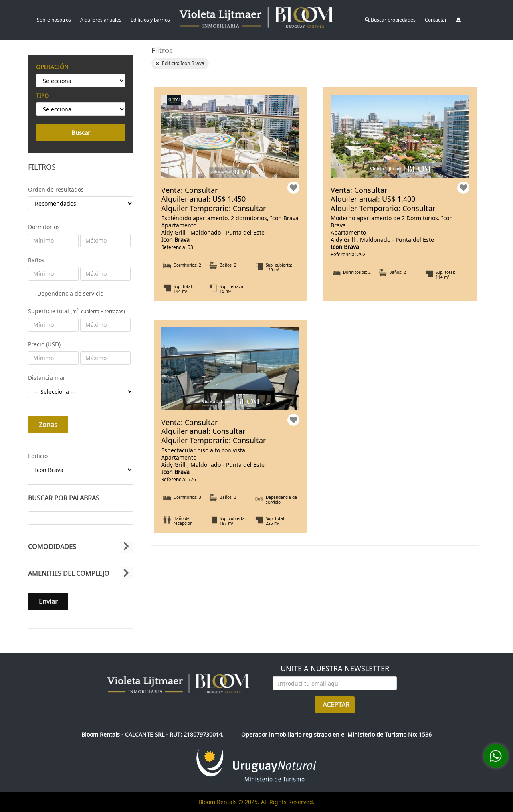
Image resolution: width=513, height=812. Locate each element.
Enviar (48, 601)
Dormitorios (44, 227)
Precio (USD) (44, 344)
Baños (36, 260)
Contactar (436, 20)
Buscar (81, 132)
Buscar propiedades (390, 20)
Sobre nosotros (54, 20)
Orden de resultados (56, 189)
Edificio (38, 456)
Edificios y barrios (150, 20)
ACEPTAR (336, 705)
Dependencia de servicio (70, 293)
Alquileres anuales (101, 20)
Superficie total (77, 311)
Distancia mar (47, 378)
